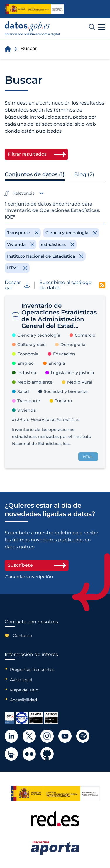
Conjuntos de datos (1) (35, 174)
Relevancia (24, 193)
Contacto (22, 636)
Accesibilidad (23, 700)
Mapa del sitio (24, 690)
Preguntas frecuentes (32, 670)
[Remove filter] (23, 233)
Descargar (17, 285)
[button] (102, 27)
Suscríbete (37, 565)
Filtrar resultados (27, 154)
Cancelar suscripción (29, 577)
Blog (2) (84, 174)
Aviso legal (21, 680)
